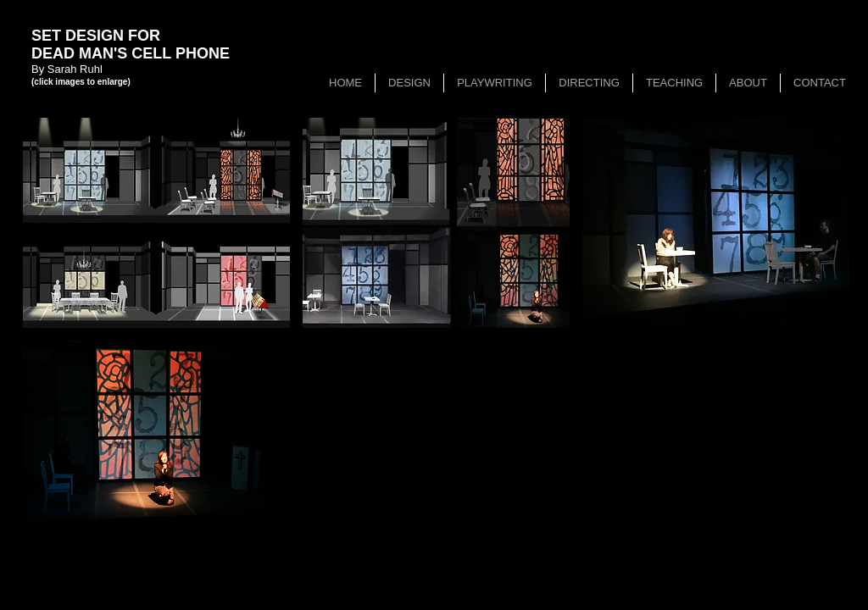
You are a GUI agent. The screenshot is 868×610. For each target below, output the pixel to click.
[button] (156, 223)
